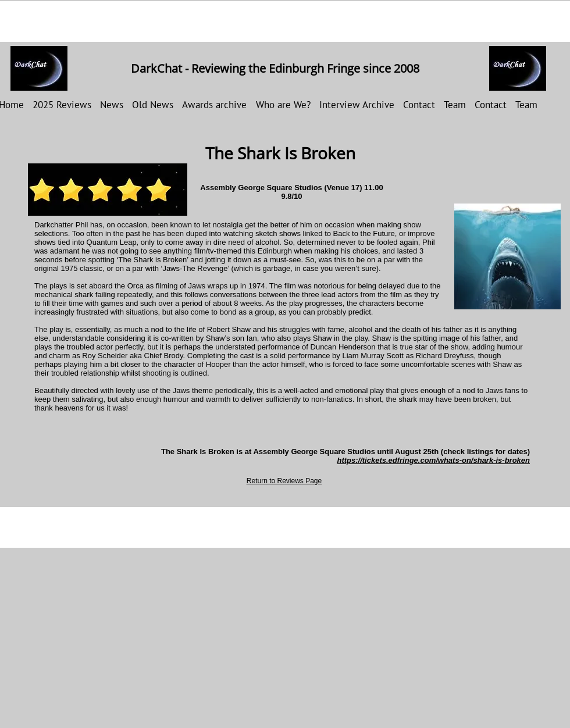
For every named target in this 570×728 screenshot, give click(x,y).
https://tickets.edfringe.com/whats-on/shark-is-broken (433, 460)
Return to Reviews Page (284, 481)
